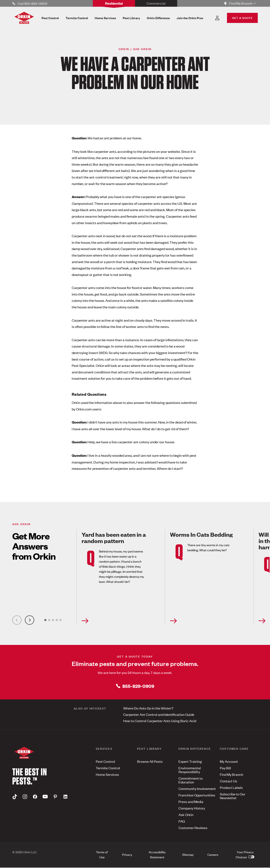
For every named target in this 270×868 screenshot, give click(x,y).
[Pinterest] (55, 797)
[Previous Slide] (17, 620)
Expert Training (190, 761)
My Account (229, 761)
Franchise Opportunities (197, 795)
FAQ (182, 821)
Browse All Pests (150, 761)
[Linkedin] (65, 797)
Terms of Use (102, 855)
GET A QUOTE (242, 18)
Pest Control (105, 761)
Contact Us (228, 781)
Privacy (127, 855)
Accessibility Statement (157, 855)
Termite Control (108, 768)
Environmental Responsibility (190, 770)
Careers (213, 855)
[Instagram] (25, 797)
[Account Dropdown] (217, 18)
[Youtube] (45, 797)
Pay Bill (225, 768)
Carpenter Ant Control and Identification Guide (159, 715)
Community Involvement (197, 789)
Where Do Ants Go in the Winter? (148, 708)
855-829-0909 (135, 686)
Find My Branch (232, 775)
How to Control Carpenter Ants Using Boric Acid (160, 721)
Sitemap (188, 855)
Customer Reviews (193, 828)
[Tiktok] (15, 797)
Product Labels (231, 788)
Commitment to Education (191, 780)
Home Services (107, 775)
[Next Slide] (30, 620)
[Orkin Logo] (24, 18)
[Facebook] (35, 797)
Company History (192, 808)
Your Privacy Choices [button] (245, 855)
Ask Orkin (186, 815)
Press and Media (191, 802)
